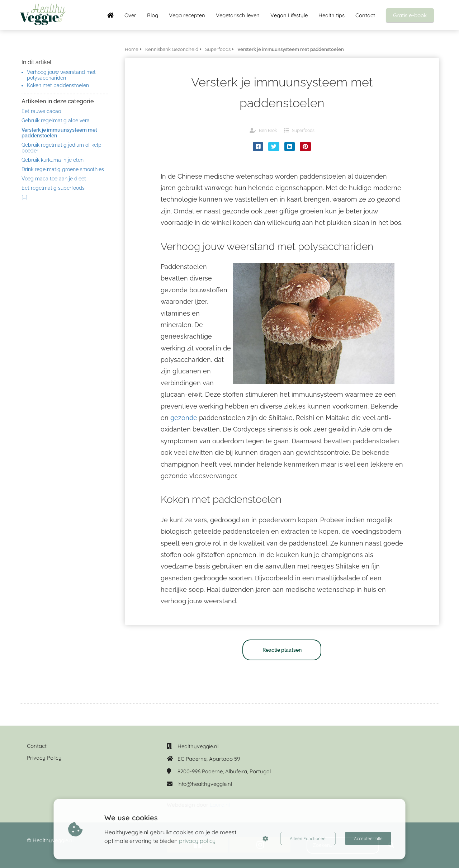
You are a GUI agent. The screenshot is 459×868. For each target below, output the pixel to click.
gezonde (184, 418)
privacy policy (197, 841)
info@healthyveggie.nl (205, 784)
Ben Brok (268, 131)
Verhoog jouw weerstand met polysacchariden (61, 75)
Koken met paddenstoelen (58, 85)
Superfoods (303, 131)
